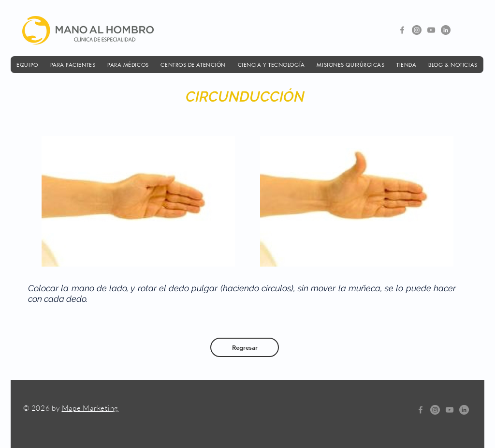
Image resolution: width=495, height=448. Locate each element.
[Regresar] (245, 347)
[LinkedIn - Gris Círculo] (446, 30)
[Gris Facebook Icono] (402, 30)
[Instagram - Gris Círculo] (417, 30)
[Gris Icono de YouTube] (431, 30)
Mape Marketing (90, 408)
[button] (27, 65)
